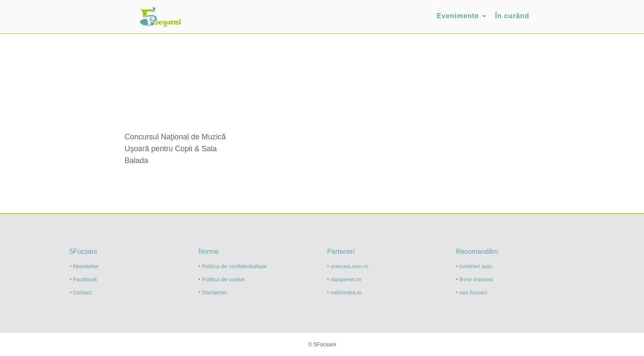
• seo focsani (471, 292)
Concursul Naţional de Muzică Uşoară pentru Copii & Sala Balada (175, 149)
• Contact (81, 292)
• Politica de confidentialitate (233, 266)
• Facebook (83, 279)
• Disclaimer (213, 292)
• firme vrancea (474, 279)
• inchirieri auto (474, 266)
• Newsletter (84, 266)
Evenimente (458, 16)
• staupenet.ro (344, 279)
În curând (512, 16)
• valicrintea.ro (345, 292)
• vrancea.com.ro (348, 266)
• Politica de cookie (221, 279)
